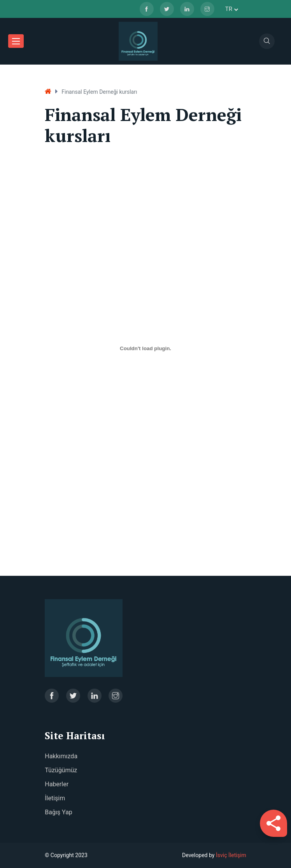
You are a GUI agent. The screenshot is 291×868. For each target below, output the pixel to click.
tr (232, 9)
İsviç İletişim (231, 855)
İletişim (55, 798)
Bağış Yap (59, 812)
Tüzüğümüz (61, 770)
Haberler (57, 784)
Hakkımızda (61, 756)
